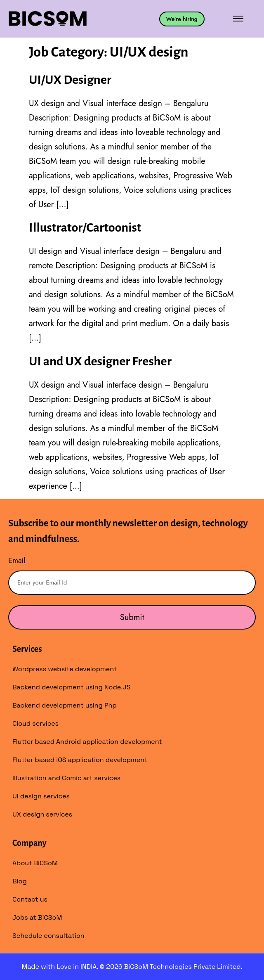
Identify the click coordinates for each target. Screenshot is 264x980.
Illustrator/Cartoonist (85, 227)
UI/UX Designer (70, 80)
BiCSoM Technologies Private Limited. (183, 967)
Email (17, 561)
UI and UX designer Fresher (100, 361)
